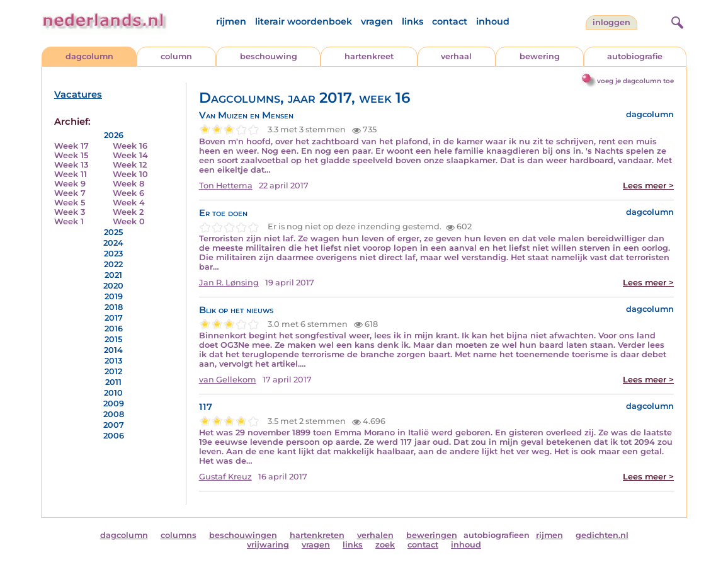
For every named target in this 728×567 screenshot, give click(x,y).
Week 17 (71, 146)
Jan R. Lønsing (229, 283)
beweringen (432, 535)
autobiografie (635, 56)
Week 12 (130, 165)
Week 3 (70, 212)
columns (179, 535)
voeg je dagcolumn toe (635, 81)
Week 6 (128, 193)
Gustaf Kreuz (225, 477)
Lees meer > (648, 186)
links (412, 21)
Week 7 (70, 193)
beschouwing (269, 56)
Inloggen (611, 22)
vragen (377, 21)
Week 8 (128, 184)
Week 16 (130, 146)
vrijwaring (268, 545)
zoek (385, 545)
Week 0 (129, 221)
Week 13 (71, 165)
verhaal (456, 56)
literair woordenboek (304, 21)
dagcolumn (89, 56)
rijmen (231, 21)
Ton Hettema (226, 186)
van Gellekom (228, 380)
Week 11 (71, 174)
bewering (540, 56)
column (176, 56)
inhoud (493, 21)
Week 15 (71, 155)
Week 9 (70, 184)
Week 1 (69, 221)
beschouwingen (243, 535)
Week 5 (70, 203)
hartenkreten (317, 535)
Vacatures (78, 94)
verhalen (375, 535)
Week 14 (130, 155)
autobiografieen (497, 535)
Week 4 (129, 203)
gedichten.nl (602, 535)
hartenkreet (369, 56)
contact (450, 21)
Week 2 (128, 212)
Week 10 (130, 174)
